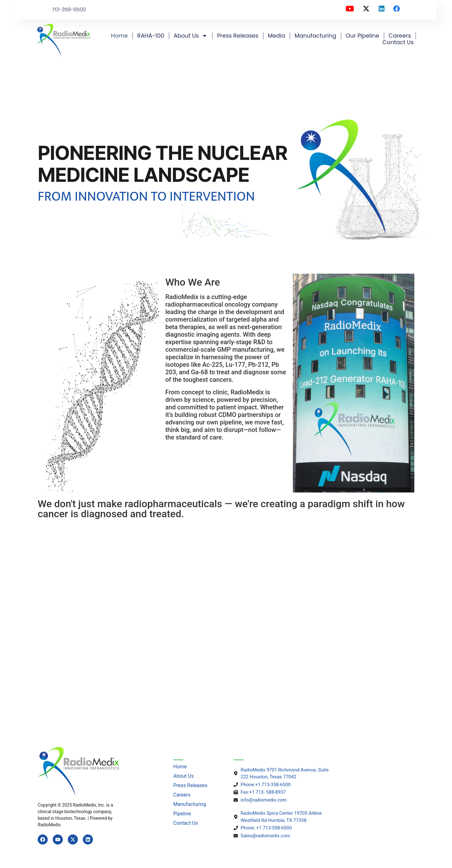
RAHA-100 (151, 36)
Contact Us (398, 42)
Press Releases (238, 36)
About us (191, 36)
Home (120, 36)
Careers (400, 36)
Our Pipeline (362, 36)
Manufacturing (316, 36)
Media (276, 36)
